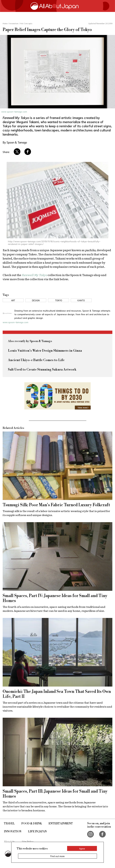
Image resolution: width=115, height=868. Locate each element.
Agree (82, 848)
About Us (9, 841)
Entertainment (61, 824)
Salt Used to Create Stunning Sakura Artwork (42, 370)
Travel (9, 824)
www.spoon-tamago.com (14, 112)
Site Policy (28, 841)
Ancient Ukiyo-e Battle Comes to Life (36, 360)
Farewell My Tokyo (34, 275)
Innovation (13, 832)
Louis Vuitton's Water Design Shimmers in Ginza (45, 351)
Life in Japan (37, 832)
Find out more (57, 856)
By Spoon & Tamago (15, 142)
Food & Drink (32, 824)
